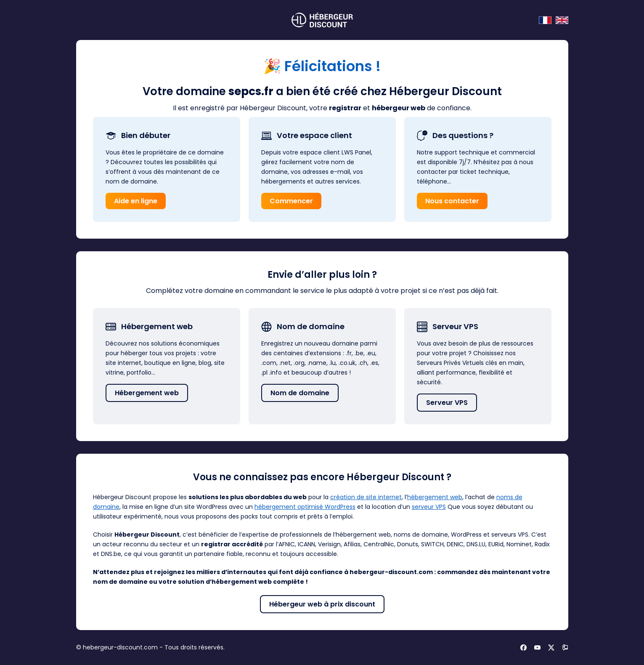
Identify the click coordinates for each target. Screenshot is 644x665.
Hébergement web (147, 393)
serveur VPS (429, 507)
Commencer (291, 201)
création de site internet (366, 497)
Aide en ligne (136, 201)
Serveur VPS (447, 403)
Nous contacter (452, 201)
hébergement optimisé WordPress (305, 507)
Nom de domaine (300, 393)
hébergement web (435, 497)
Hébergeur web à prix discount (322, 604)
